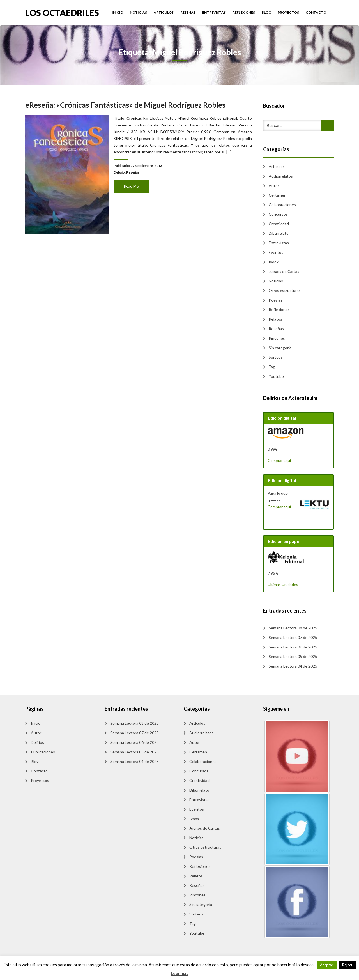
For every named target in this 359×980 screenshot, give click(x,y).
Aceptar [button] (327, 965)
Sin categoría (280, 348)
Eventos (276, 252)
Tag (272, 367)
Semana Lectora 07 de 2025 (293, 637)
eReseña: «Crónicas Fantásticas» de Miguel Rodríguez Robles (126, 109)
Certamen (278, 195)
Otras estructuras (285, 290)
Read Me (132, 185)
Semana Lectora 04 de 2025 (293, 666)
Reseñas (188, 12)
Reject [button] (347, 965)
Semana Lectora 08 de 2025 (293, 628)
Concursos (278, 214)
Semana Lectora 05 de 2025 (293, 656)
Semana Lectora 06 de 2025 (293, 647)
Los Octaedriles (62, 12)
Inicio (118, 12)
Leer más (179, 973)
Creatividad (279, 224)
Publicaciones (43, 752)
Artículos (164, 12)
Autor (274, 186)
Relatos (275, 319)
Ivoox (274, 262)
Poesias (276, 300)
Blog (266, 12)
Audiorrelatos (281, 176)
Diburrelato (279, 233)
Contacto (316, 12)
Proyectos (288, 12)
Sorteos (276, 357)
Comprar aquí (279, 460)
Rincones (277, 338)
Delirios (37, 742)
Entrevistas (214, 12)
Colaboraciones (282, 205)
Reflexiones (244, 12)
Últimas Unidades (283, 584)
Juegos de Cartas (284, 271)
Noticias (138, 12)
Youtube (276, 376)
